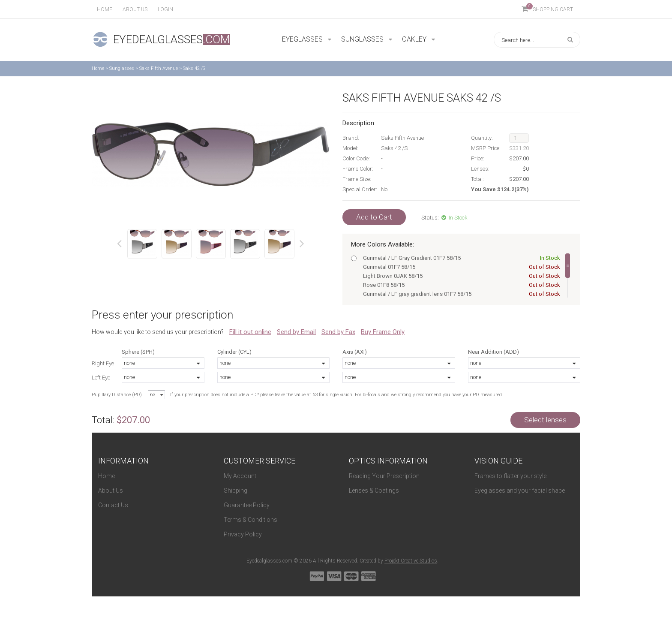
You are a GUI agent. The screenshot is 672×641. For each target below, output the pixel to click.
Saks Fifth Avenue (159, 68)
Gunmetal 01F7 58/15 (460, 267)
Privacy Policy (243, 534)
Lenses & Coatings (374, 491)
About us (135, 9)
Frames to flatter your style (510, 476)
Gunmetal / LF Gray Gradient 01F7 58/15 (460, 258)
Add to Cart (374, 217)
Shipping (235, 491)
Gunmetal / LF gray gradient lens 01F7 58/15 (460, 294)
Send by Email (296, 332)
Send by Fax (338, 332)
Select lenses (545, 420)
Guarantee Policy (247, 505)
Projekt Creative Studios (411, 561)
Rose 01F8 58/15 (460, 285)
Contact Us (113, 505)
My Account (240, 476)
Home (105, 9)
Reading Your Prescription (384, 476)
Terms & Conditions (250, 520)
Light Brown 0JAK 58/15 (460, 276)
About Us (111, 491)
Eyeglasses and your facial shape (520, 491)
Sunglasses (122, 68)
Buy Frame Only (383, 332)
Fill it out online (250, 332)
